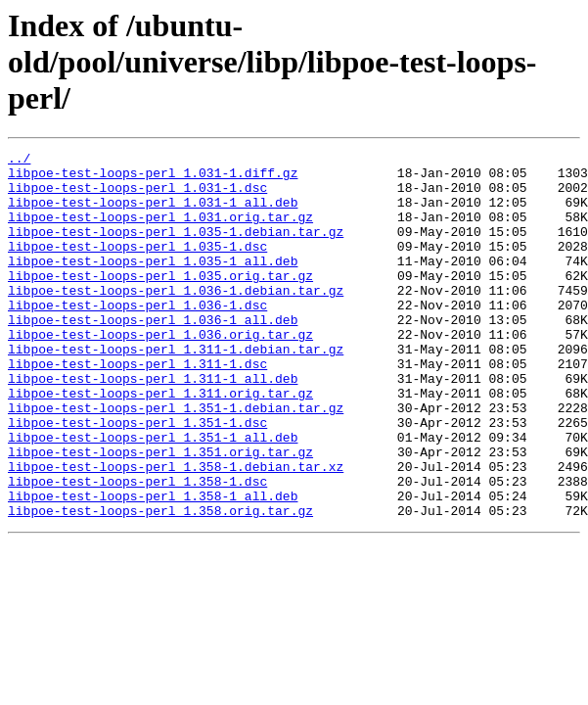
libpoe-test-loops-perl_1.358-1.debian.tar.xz (176, 531)
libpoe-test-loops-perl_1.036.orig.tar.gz (160, 372)
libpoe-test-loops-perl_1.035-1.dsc (137, 266)
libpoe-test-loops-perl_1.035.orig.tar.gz (160, 302)
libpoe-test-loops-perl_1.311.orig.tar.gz (160, 443)
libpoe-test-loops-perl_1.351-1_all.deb (153, 495)
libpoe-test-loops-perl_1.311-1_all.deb (153, 425)
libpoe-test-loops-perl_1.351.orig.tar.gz (160, 513)
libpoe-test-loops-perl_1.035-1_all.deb (153, 284)
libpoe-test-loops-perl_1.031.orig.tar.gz (160, 231)
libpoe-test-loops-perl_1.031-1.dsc (137, 196)
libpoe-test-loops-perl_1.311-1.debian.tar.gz (176, 390)
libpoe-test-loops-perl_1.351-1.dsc (137, 478)
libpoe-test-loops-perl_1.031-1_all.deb (153, 213)
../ (19, 161)
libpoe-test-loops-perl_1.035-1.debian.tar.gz (176, 249)
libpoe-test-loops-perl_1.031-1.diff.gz (153, 178)
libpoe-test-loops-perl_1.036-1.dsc (137, 337)
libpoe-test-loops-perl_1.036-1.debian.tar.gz (176, 319)
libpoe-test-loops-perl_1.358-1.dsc (137, 548)
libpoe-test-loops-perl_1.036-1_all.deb (153, 354)
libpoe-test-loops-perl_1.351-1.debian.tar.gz (176, 460)
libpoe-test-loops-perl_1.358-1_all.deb (153, 566)
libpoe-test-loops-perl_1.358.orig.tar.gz (160, 584)
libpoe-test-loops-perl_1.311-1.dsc (137, 407)
